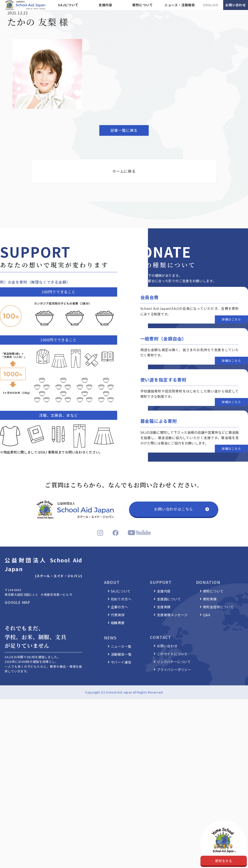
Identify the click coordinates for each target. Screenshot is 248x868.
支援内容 (105, 5)
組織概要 (118, 623)
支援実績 (164, 607)
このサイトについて (172, 654)
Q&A (207, 615)
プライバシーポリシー (174, 669)
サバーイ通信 (121, 662)
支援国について (169, 599)
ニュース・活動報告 (180, 5)
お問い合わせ (236, 5)
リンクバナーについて (174, 662)
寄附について (143, 5)
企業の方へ (119, 607)
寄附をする (224, 861)
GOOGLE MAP (17, 602)
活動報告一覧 (121, 654)
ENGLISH (211, 5)
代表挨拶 (118, 615)
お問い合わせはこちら (174, 509)
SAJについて (68, 5)
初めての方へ (121, 599)
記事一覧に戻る (124, 130)
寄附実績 (210, 599)
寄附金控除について (218, 607)
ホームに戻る (124, 171)
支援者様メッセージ (172, 615)
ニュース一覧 (121, 646)
